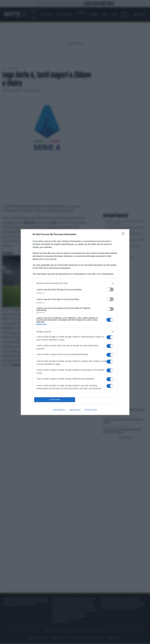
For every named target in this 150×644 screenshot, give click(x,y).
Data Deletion (59, 410)
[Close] (124, 235)
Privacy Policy (91, 410)
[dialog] (75, 322)
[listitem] (75, 283)
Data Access (75, 410)
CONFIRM (55, 400)
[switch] (110, 289)
